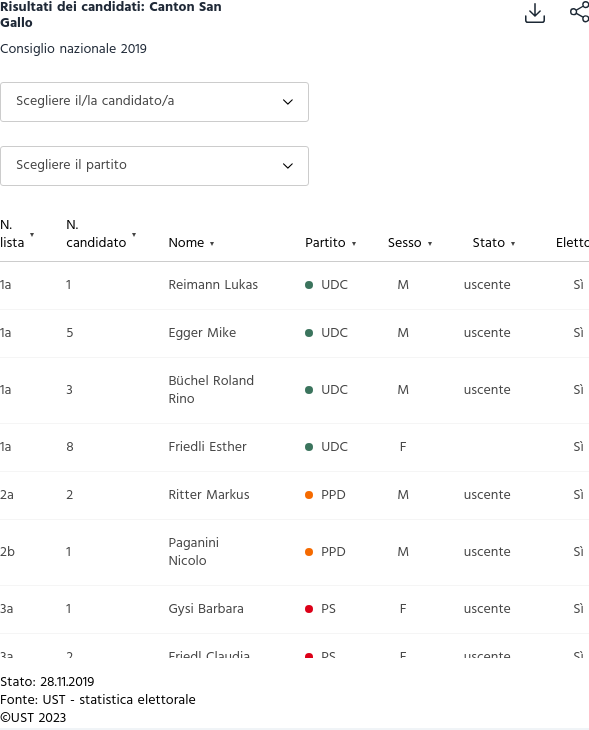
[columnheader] (33, 235)
